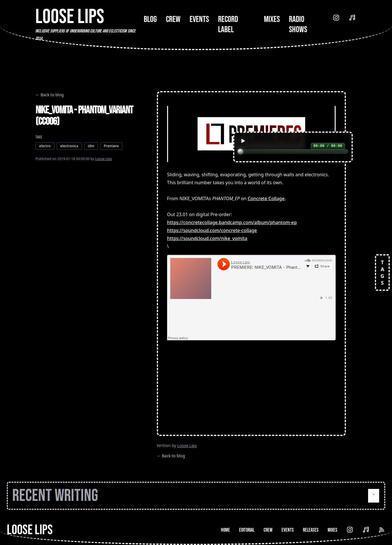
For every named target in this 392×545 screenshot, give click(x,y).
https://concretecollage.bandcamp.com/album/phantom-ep (232, 222)
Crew (173, 19)
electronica (69, 146)
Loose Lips (103, 159)
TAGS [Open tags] (382, 272)
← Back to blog (50, 95)
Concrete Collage (266, 198)
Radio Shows (298, 24)
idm (91, 146)
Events (199, 19)
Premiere (111, 146)
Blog (150, 19)
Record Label (228, 24)
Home (225, 530)
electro (45, 146)
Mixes (272, 19)
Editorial (247, 530)
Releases (311, 530)
